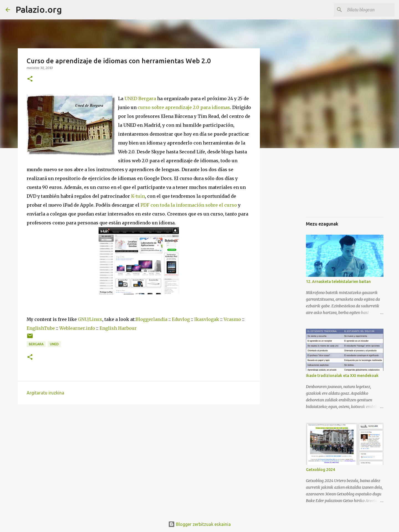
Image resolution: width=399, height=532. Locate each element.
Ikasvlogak (207, 319)
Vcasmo (232, 319)
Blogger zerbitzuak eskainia (199, 524)
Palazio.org (39, 9)
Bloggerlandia (151, 319)
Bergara (36, 344)
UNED (54, 344)
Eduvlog (181, 319)
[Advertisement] (334, 184)
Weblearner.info (77, 328)
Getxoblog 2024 (320, 470)
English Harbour (118, 328)
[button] (30, 79)
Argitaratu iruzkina (45, 393)
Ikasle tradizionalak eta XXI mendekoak (342, 376)
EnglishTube (41, 328)
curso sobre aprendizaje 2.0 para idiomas (184, 107)
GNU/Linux (90, 319)
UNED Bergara (140, 98)
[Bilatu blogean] (365, 10)
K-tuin (138, 196)
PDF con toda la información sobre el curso (189, 205)
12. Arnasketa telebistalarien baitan (338, 282)
